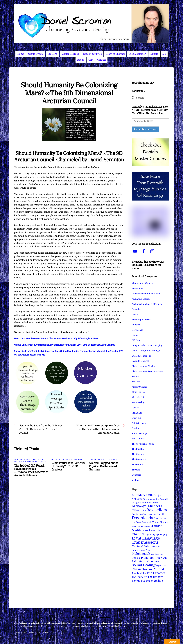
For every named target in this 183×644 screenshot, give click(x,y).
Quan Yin (136, 418)
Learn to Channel (115, 54)
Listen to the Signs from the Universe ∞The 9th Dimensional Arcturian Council (41, 429)
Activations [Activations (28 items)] (139, 499)
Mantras (136, 377)
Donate (154, 54)
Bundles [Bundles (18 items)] (162, 514)
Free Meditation (138, 54)
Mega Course (138, 392)
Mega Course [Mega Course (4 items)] (146, 550)
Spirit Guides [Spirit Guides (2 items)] (162, 566)
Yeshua (135, 480)
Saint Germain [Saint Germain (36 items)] (141, 561)
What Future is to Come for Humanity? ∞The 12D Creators (68, 466)
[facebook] (144, 251)
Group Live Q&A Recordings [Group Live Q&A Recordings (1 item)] (142, 527)
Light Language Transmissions (147, 371)
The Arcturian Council (143, 444)
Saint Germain (139, 423)
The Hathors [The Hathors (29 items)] (155, 577)
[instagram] (153, 251)
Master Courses (70, 54)
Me (164, 54)
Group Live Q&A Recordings (146, 351)
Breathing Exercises (142, 320)
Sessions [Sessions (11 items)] (155, 562)
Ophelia (136, 408)
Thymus (136, 470)
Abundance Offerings (142, 283)
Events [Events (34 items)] (158, 518)
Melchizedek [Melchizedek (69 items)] (141, 554)
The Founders (139, 459)
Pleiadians (137, 413)
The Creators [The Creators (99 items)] (156, 573)
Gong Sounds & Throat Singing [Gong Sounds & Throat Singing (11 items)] (152, 522)
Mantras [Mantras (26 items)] (137, 546)
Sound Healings (140, 434)
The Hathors (138, 465)
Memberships (139, 402)
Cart (91, 60)
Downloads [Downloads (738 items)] (142, 518)
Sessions (53, 54)
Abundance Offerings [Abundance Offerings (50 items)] (146, 495)
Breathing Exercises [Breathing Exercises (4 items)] (148, 514)
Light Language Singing (144, 366)
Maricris (136, 382)
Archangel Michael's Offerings (147, 304)
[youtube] (136, 251)
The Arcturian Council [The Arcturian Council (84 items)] (148, 569)
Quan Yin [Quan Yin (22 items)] (161, 558)
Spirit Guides (138, 439)
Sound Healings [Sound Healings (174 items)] (144, 565)
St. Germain (112, 459)
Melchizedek (138, 397)
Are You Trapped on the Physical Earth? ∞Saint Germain (104, 466)
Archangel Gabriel (141, 299)
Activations (137, 288)
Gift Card (136, 340)
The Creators (75, 459)
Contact (102, 60)
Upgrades (137, 475)
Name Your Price (92, 54)
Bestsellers (137, 309)
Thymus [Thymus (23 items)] (137, 581)
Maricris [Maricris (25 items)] (147, 546)
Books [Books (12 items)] (135, 514)
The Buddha (138, 449)
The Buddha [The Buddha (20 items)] (139, 573)
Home (21, 54)
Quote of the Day (22, 459)
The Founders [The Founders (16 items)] (139, 577)
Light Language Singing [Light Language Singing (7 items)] (156, 535)
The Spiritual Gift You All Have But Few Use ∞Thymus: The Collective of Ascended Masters (31, 470)
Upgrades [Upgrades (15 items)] (148, 581)
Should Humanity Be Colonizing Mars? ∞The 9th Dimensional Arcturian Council (69, 93)
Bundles (136, 325)
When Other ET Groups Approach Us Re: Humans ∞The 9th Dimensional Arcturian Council (98, 429)
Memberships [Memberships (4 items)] (157, 554)
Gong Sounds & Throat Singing (147, 345)
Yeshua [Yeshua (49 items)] (158, 581)
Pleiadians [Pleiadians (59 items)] (148, 558)
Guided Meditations (141, 356)
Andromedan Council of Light (147, 294)
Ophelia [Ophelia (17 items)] (136, 558)
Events (135, 335)
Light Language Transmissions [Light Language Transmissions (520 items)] (146, 540)
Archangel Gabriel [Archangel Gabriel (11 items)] (150, 503)
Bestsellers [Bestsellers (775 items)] (157, 510)
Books (81, 60)
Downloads (137, 330)
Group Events (36, 54)
